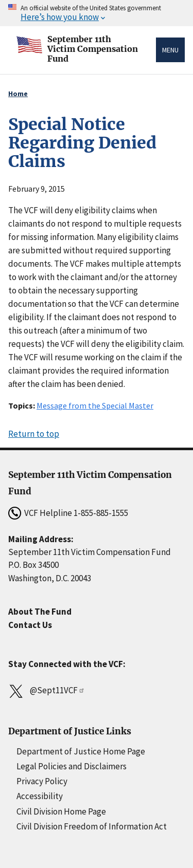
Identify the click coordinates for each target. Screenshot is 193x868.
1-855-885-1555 (101, 513)
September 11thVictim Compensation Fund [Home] (93, 45)
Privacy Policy (42, 781)
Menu (170, 50)
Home (18, 94)
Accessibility (40, 796)
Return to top (34, 434)
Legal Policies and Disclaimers (72, 766)
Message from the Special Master (95, 405)
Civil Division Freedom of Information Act (92, 826)
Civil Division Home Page (61, 811)
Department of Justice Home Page (81, 751)
